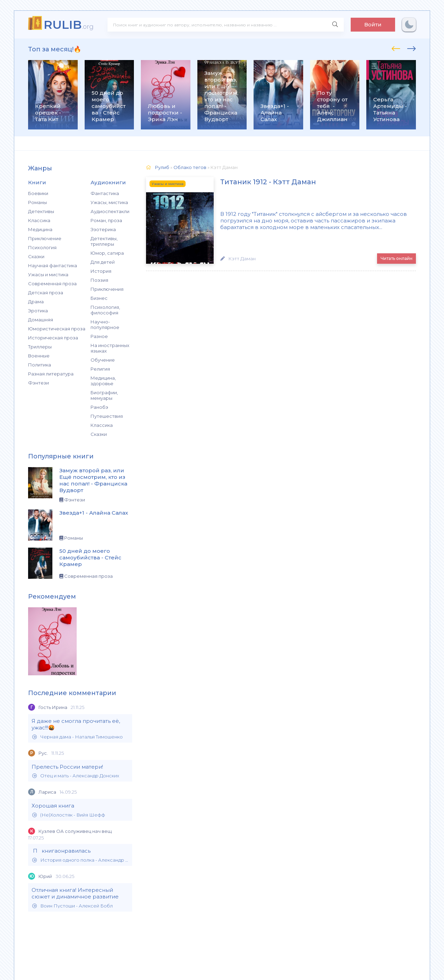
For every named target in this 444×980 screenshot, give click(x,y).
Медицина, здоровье (103, 381)
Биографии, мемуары (104, 395)
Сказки (36, 256)
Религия (100, 369)
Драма (36, 302)
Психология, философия (105, 310)
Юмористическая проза (57, 329)
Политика (40, 365)
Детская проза (46, 293)
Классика (39, 220)
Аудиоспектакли (110, 211)
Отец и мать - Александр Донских (76, 776)
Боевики (38, 193)
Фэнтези (39, 383)
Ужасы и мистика (48, 274)
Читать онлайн (396, 258)
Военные (39, 356)
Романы (37, 202)
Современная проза (52, 284)
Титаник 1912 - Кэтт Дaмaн (261, 182)
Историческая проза (53, 338)
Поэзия (99, 280)
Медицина (40, 229)
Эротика (38, 311)
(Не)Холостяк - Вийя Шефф (69, 815)
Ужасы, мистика (109, 202)
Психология (42, 247)
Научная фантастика (53, 265)
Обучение (103, 360)
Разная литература (51, 374)
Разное (99, 336)
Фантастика (105, 193)
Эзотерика (103, 229)
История (101, 271)
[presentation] (396, 48)
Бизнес (99, 298)
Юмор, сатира (107, 253)
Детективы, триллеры (104, 241)
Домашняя (41, 320)
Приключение (45, 238)
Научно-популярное (105, 324)
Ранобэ (99, 407)
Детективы (41, 211)
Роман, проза (106, 220)
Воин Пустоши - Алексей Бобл (72, 906)
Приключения (107, 289)
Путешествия (107, 416)
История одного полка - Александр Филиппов (80, 860)
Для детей (103, 262)
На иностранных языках (110, 348)
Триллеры (40, 347)
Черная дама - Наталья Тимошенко (78, 737)
